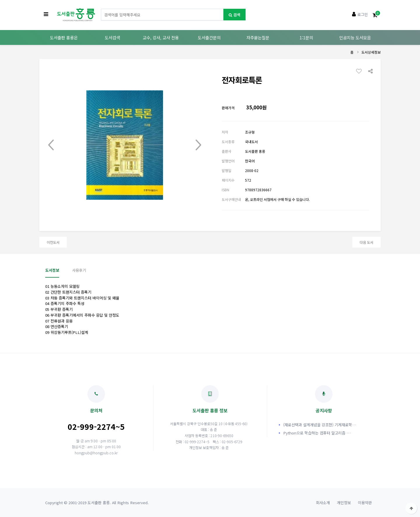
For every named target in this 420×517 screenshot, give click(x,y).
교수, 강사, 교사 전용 (161, 37)
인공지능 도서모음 (355, 37)
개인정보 (344, 503)
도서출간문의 (209, 37)
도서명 (101, 9)
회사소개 (323, 503)
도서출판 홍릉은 (64, 37)
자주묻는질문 (258, 37)
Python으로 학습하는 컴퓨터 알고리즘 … (317, 433)
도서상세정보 (371, 52)
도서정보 (52, 270)
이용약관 (365, 503)
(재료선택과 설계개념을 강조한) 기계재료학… (320, 425)
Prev (51, 145)
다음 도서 (366, 242)
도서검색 (112, 37)
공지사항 (324, 399)
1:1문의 (306, 37)
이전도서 (53, 242)
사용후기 (79, 270)
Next (198, 145)
